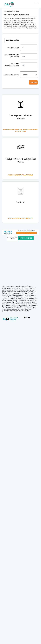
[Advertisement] (20, 262)
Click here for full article (20, 175)
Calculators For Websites (14, 319)
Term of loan (12, 65)
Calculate (33, 82)
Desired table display (11, 75)
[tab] (12, 40)
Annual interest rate (12, 56)
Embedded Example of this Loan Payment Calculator (20, 130)
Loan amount (13, 48)
